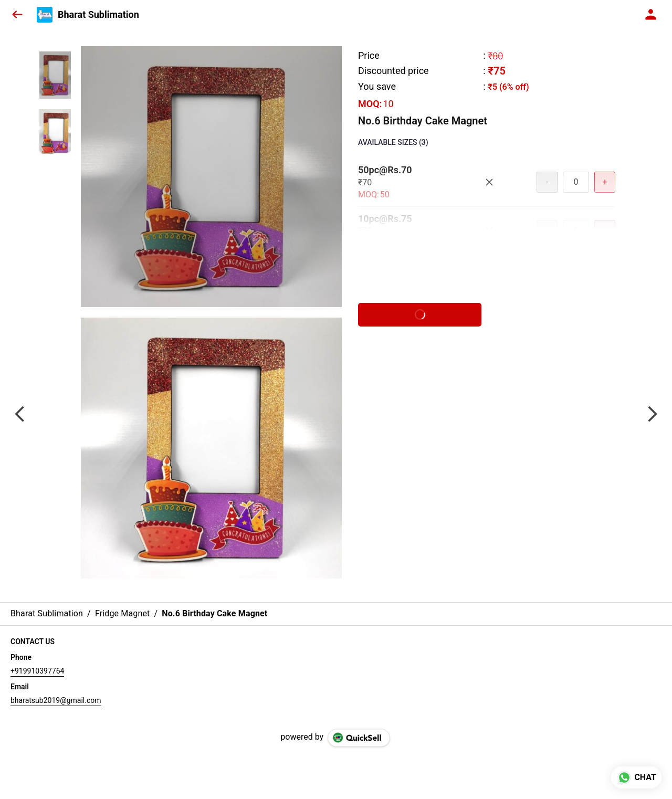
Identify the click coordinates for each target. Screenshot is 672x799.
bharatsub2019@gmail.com (56, 700)
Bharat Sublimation (98, 15)
